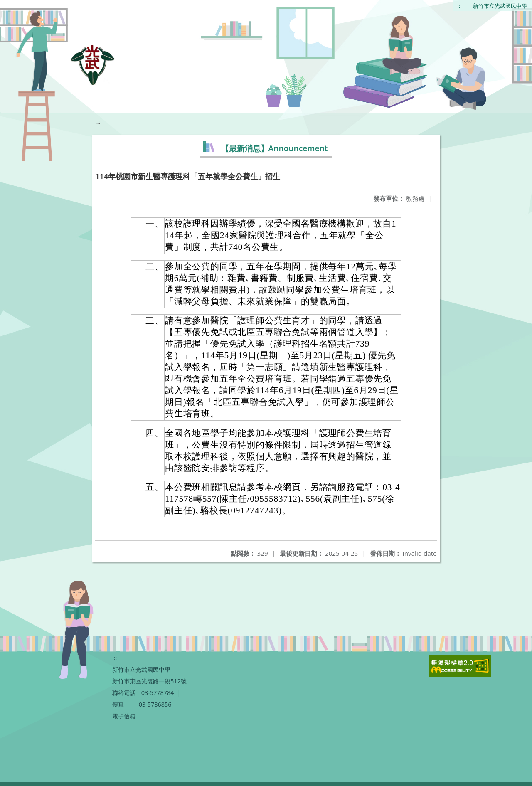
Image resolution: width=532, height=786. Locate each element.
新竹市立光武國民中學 (500, 6)
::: (460, 6)
